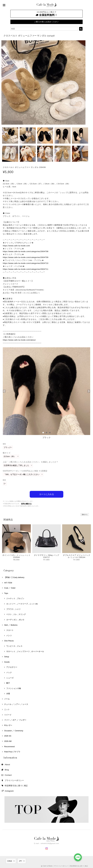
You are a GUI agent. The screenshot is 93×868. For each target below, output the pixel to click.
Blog (7, 769)
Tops (6, 593)
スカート (10, 630)
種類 (4, 444)
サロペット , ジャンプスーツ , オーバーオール (25, 651)
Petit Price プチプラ (12, 751)
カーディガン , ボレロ (15, 619)
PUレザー (8, 725)
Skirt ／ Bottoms (11, 625)
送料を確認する (26, 503)
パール (7, 698)
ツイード (8, 714)
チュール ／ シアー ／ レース (16, 704)
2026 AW (8, 741)
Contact (8, 775)
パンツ (9, 635)
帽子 (8, 683)
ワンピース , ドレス (14, 646)
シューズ (10, 677)
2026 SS (8, 735)
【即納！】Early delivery (14, 577)
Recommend (9, 746)
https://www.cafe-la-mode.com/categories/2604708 (26, 251)
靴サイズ (7, 453)
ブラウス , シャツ (13, 609)
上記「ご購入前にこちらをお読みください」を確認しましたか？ (31, 462)
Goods (7, 662)
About (7, 764)
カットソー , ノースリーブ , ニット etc (22, 603)
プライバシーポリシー (14, 780)
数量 (4, 480)
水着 (8, 693)
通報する (85, 514)
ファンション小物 (14, 688)
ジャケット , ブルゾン (15, 598)
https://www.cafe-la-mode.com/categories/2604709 (26, 257)
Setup (7, 656)
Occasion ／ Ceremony (14, 730)
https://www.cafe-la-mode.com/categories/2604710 (26, 263)
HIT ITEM (8, 582)
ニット (7, 709)
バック (9, 672)
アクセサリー (12, 667)
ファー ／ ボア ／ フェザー (15, 720)
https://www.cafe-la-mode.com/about (19, 340)
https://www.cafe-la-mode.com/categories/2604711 (26, 269)
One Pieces (9, 640)
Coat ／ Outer (10, 587)
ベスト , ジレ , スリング (16, 614)
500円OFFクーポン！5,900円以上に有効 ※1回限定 (25, 471)
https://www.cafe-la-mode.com (16, 246)
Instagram (9, 791)
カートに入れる (47, 494)
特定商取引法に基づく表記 (16, 785)
